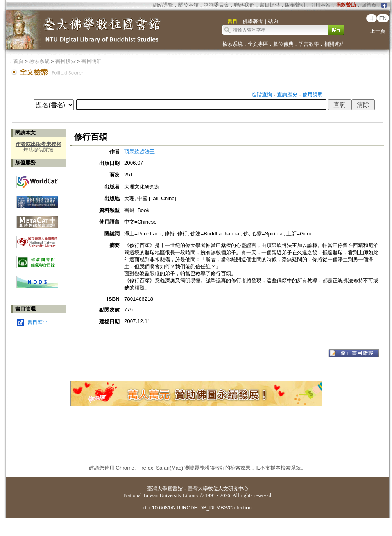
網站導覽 (163, 5)
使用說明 (313, 94)
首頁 (18, 61)
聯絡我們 (244, 5)
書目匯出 (38, 322)
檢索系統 (233, 44)
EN (383, 18)
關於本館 (188, 5)
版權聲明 (295, 5)
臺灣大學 (157, 488)
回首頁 (369, 5)
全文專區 (258, 44)
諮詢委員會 (216, 5)
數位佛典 (283, 44)
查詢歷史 (287, 94)
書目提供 (270, 5)
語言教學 (309, 44)
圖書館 (175, 488)
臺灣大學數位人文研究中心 (218, 488)
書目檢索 (66, 61)
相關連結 (334, 44)
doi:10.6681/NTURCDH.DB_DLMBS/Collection (198, 508)
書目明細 (91, 61)
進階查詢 (262, 94)
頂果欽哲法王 (140, 151)
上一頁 (378, 31)
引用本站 (320, 5)
